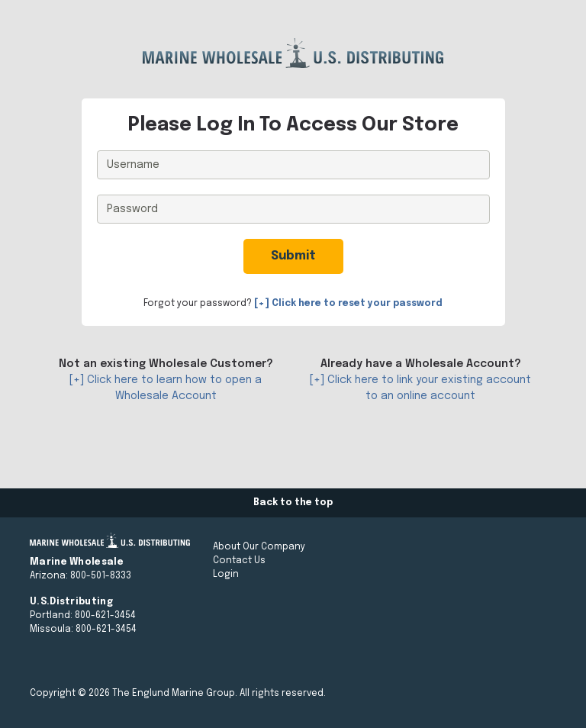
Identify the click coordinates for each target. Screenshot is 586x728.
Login (226, 575)
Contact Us (239, 561)
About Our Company (259, 547)
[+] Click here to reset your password (348, 304)
